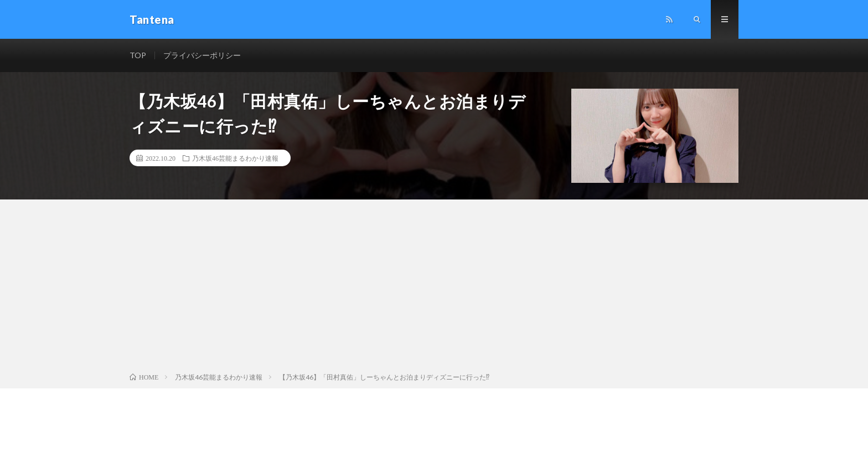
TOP (138, 55)
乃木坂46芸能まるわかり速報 (235, 158)
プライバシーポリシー (202, 55)
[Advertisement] (434, 288)
